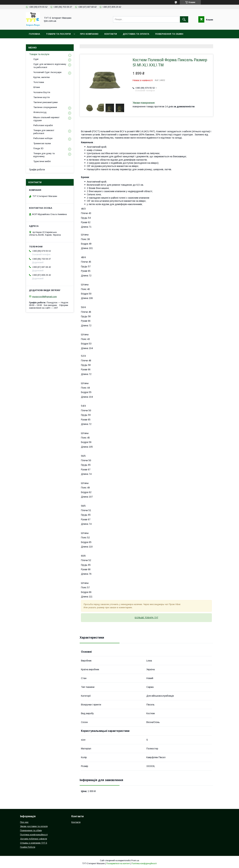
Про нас (24, 822)
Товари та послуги (39, 54)
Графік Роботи (28, 847)
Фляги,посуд (40, 112)
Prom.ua (135, 861)
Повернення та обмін (169, 34)
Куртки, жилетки (41, 77)
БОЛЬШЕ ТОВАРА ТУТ (146, 618)
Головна (34, 34)
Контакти (111, 34)
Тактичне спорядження (45, 107)
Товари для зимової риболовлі (44, 132)
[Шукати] (184, 19)
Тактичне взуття (41, 97)
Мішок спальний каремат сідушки (46, 119)
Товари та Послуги (58, 34)
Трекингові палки (42, 143)
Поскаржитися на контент (118, 864)
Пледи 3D (38, 148)
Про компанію (89, 34)
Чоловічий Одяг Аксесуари (47, 72)
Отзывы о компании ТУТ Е (34, 843)
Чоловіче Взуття (42, 92)
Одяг (36, 59)
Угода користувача (84, 43)
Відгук (106, 43)
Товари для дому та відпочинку (44, 155)
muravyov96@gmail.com (44, 296)
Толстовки (39, 82)
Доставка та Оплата (136, 34)
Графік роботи (37, 170)
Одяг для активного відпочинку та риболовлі (50, 66)
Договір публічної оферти (34, 839)
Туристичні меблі (42, 161)
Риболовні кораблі (43, 125)
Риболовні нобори (43, 138)
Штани (37, 87)
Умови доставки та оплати (34, 826)
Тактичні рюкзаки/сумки (45, 102)
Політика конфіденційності (47, 43)
